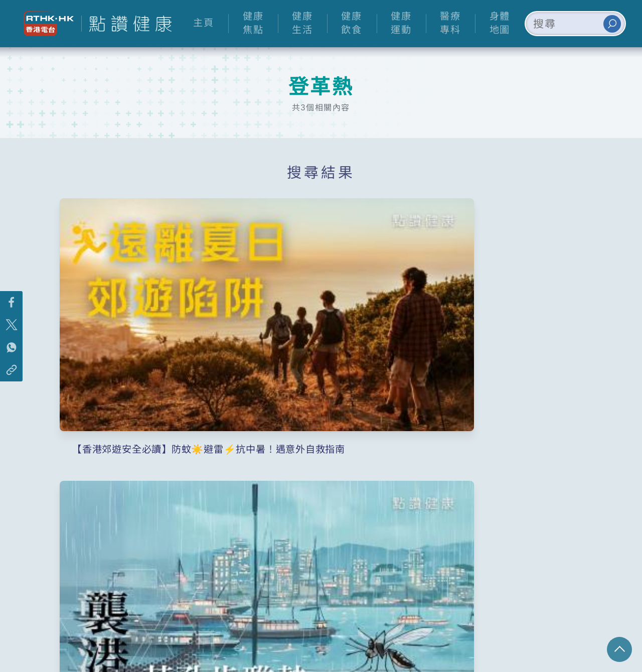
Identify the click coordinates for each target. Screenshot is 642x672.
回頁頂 (619, 649)
